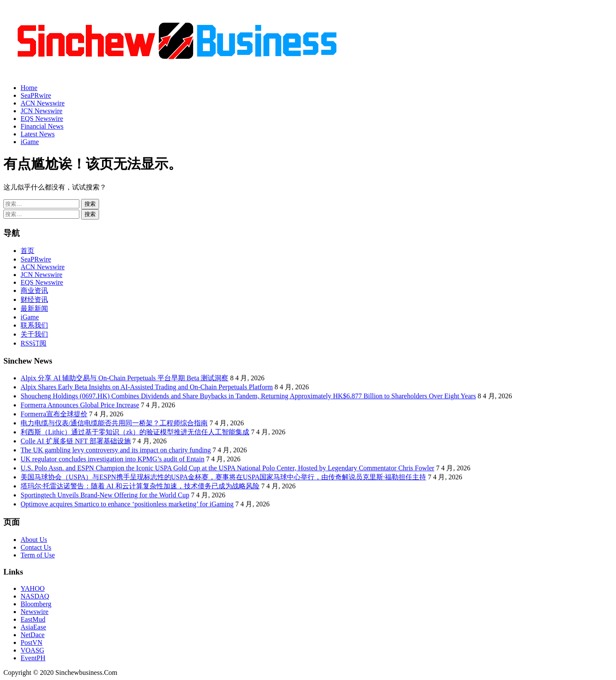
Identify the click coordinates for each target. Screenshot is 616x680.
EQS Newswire (42, 119)
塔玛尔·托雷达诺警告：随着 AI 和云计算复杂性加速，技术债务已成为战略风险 (140, 486)
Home (29, 88)
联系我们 (34, 325)
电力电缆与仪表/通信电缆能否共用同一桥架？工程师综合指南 (114, 423)
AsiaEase (33, 627)
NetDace (33, 635)
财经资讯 (34, 299)
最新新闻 (34, 308)
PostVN (32, 642)
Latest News (38, 134)
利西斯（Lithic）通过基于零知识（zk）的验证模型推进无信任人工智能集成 (135, 432)
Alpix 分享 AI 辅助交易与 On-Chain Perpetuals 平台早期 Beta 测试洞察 (124, 378)
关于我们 (34, 334)
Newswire (35, 612)
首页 (27, 251)
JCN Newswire (41, 111)
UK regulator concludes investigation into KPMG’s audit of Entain (112, 459)
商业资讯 (34, 290)
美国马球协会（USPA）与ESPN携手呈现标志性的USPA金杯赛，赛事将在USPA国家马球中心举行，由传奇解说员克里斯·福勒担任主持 (223, 477)
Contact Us (36, 547)
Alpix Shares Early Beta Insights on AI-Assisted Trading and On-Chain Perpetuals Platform (147, 387)
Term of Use (38, 555)
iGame (30, 142)
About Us (34, 540)
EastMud (33, 619)
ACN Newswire (43, 103)
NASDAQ (35, 596)
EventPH (33, 658)
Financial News (42, 126)
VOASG (32, 650)
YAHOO (33, 588)
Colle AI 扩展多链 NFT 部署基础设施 (76, 441)
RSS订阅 (33, 343)
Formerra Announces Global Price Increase (80, 405)
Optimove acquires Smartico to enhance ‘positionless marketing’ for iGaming (127, 504)
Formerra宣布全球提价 (54, 414)
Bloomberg (36, 604)
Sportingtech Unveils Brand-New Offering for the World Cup (105, 495)
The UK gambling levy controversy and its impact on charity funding (116, 450)
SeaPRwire (36, 95)
